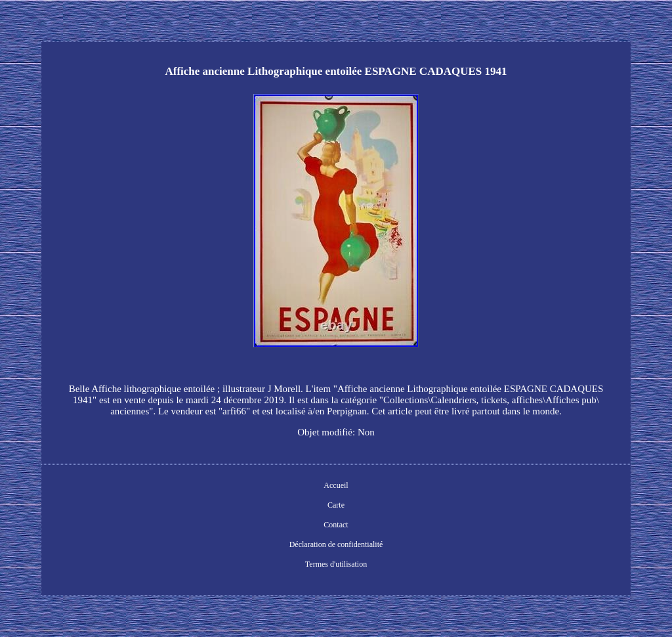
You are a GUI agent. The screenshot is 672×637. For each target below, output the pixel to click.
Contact (336, 525)
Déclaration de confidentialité (336, 544)
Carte (336, 505)
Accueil (336, 485)
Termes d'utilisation (336, 564)
